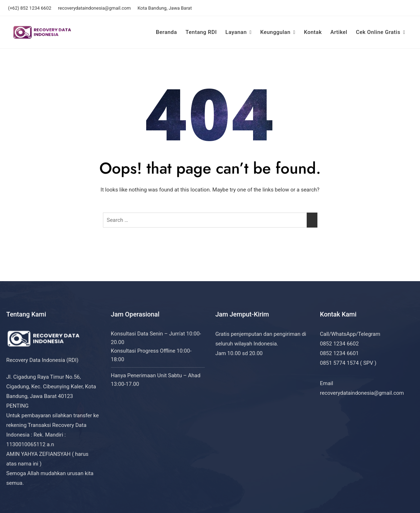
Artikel (339, 32)
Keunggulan (275, 32)
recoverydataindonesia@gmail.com (94, 8)
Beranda (166, 32)
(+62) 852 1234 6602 (30, 8)
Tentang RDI (201, 32)
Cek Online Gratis (378, 32)
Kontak (313, 32)
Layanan (236, 32)
